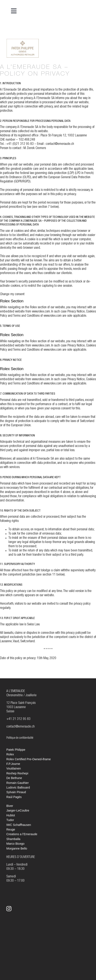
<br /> (74, 48)
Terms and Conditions (26, 316)
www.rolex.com (41, 312)
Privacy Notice (76, 312)
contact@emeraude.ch (21, 727)
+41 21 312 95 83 (18, 719)
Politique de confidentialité (20, 738)
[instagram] (9, 909)
